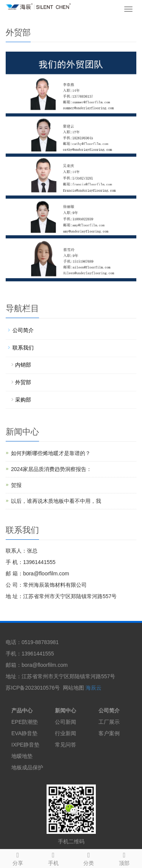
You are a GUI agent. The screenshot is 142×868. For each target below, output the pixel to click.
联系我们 (23, 348)
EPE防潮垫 (25, 722)
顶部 (124, 858)
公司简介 (23, 330)
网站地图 (73, 688)
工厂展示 (109, 722)
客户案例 (109, 733)
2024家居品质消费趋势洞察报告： (51, 469)
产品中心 (22, 710)
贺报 (16, 485)
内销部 (23, 365)
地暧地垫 (22, 756)
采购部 (23, 400)
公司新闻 (66, 722)
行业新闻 (66, 733)
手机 (53, 858)
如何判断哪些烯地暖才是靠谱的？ (51, 453)
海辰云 (94, 688)
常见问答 (66, 745)
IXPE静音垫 (25, 745)
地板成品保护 (27, 767)
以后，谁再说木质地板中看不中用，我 (56, 501)
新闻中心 (66, 710)
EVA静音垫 (24, 733)
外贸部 (23, 382)
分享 (18, 858)
